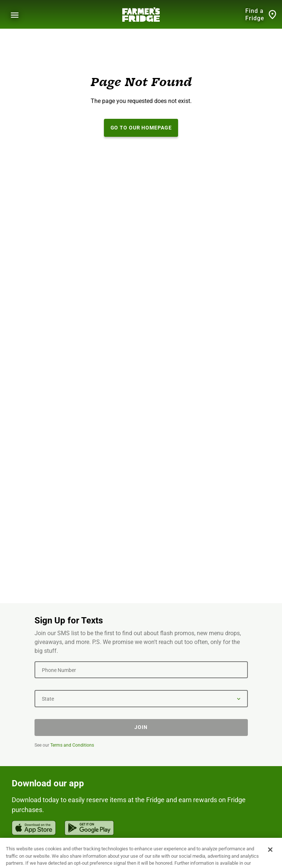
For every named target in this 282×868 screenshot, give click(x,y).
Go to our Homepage (141, 128)
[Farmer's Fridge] (141, 15)
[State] (141, 698)
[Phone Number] (141, 670)
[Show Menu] (15, 15)
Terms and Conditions (72, 745)
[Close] (270, 857)
